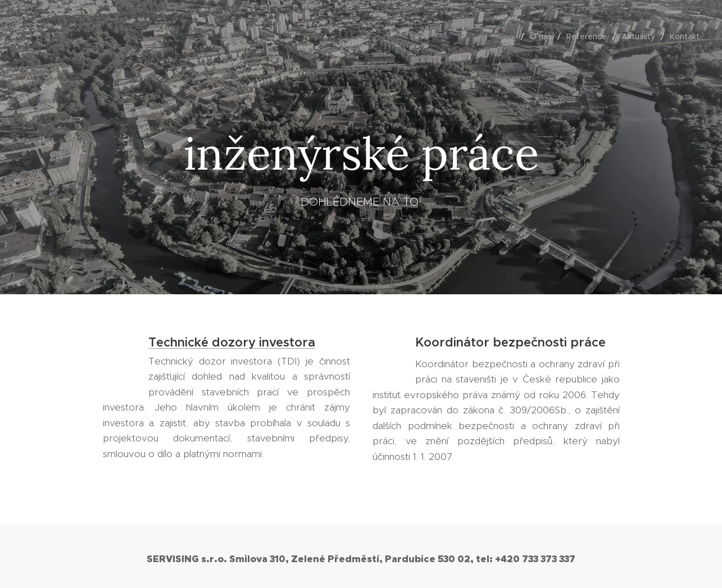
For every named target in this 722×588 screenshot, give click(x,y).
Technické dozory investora (231, 342)
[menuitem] (508, 37)
